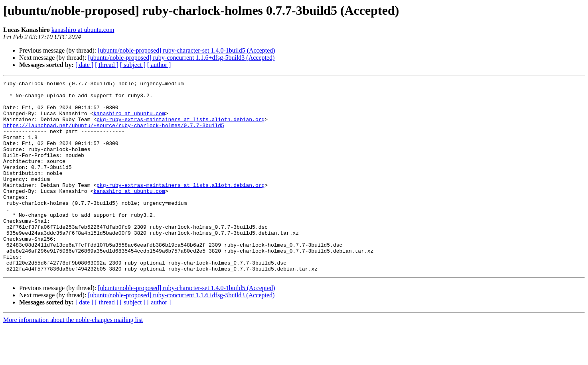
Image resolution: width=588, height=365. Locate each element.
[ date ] (84, 65)
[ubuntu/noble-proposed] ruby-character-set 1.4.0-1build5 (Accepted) (186, 50)
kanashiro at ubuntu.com (83, 30)
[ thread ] (107, 65)
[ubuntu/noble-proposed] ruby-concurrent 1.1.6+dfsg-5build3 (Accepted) (181, 58)
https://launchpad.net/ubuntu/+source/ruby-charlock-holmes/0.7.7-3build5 (114, 135)
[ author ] (159, 65)
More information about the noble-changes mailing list (73, 358)
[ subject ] (133, 65)
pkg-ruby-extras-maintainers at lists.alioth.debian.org (181, 128)
